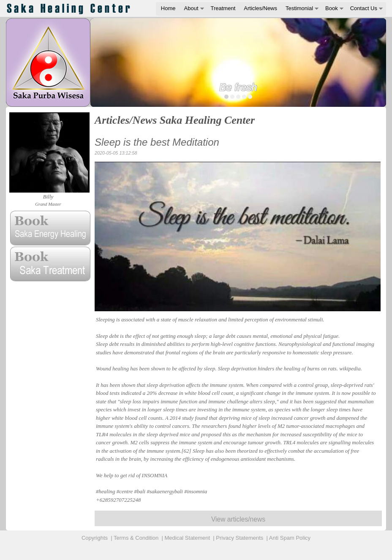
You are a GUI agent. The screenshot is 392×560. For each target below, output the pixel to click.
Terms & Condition (136, 538)
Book (332, 8)
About (191, 8)
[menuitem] (168, 9)
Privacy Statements (240, 538)
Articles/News (260, 8)
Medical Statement (187, 538)
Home (168, 8)
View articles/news (238, 519)
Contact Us (364, 8)
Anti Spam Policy (290, 538)
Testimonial (299, 8)
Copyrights (95, 538)
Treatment (223, 8)
